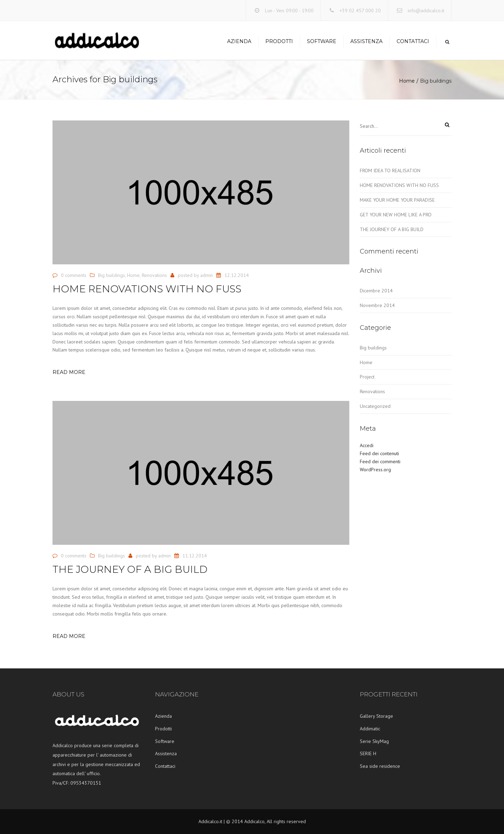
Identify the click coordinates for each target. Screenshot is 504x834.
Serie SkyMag (374, 741)
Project (367, 377)
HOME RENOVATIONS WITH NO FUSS (399, 185)
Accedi (367, 445)
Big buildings (111, 275)
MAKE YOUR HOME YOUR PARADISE (397, 200)
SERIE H (368, 753)
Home (407, 81)
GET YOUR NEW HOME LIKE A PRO (396, 215)
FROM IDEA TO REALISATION (390, 171)
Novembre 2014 (377, 305)
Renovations (154, 275)
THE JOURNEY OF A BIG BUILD (392, 229)
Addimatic (370, 729)
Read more (69, 372)
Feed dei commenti (380, 461)
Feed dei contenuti (379, 453)
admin (206, 275)
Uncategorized (375, 406)
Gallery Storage (376, 716)
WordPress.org (375, 470)
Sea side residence (380, 766)
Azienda (239, 41)
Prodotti (279, 41)
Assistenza (366, 41)
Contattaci (413, 41)
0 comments (74, 275)
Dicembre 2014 (376, 291)
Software (322, 41)
